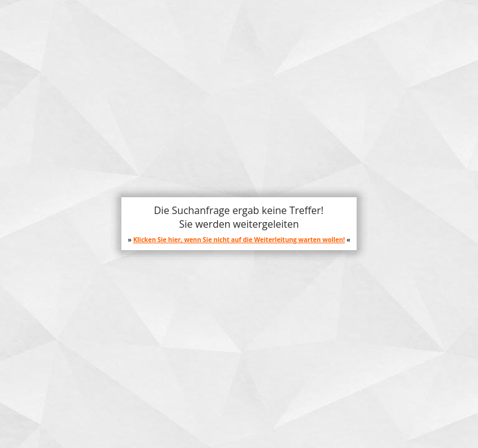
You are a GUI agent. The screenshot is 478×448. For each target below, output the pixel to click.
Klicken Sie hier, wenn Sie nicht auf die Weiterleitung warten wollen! (239, 240)
